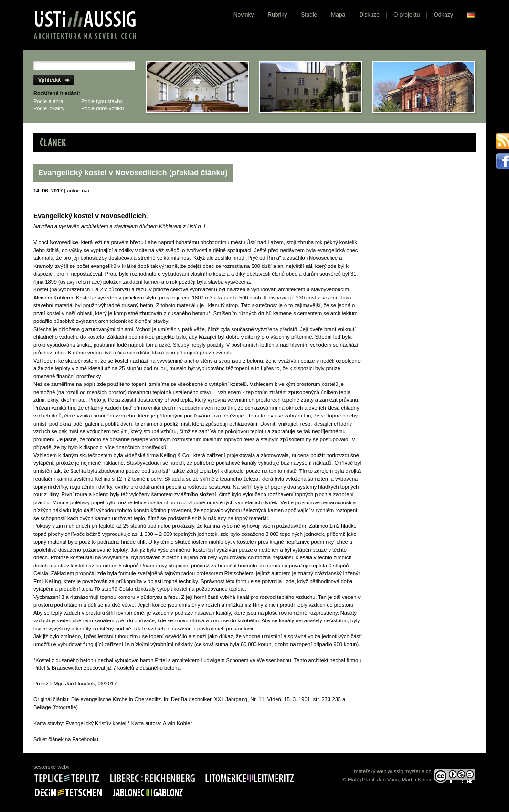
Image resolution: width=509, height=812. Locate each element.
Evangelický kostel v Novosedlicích (90, 216)
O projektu (407, 15)
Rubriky (278, 15)
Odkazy (443, 15)
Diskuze (369, 15)
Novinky (244, 15)
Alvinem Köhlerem (160, 226)
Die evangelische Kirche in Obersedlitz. (117, 699)
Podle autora (48, 101)
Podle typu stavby (102, 101)
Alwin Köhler (177, 723)
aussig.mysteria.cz (410, 771)
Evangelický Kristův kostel (96, 723)
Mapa (338, 15)
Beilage (42, 707)
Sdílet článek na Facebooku (66, 739)
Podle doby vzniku (102, 108)
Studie (309, 15)
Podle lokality (49, 108)
